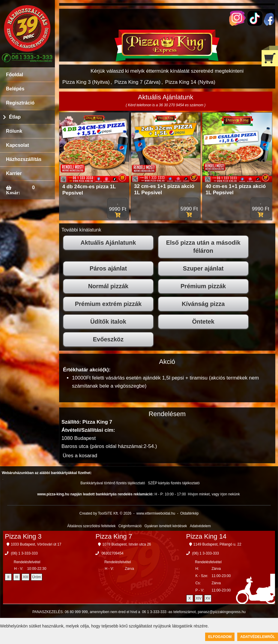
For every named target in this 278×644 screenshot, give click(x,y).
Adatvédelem (200, 526)
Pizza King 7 (114, 536)
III (17, 577)
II (8, 577)
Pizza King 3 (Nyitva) (86, 82)
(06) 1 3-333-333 (24, 553)
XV (208, 598)
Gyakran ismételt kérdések (166, 526)
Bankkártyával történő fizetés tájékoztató (113, 483)
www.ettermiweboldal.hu (156, 513)
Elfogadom (220, 637)
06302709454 (112, 553)
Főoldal (15, 75)
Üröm (36, 577)
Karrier (14, 173)
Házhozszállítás (24, 159)
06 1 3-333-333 (154, 612)
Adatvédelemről (258, 637)
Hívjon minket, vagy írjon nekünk (214, 494)
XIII (25, 577)
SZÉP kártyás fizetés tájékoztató (174, 483)
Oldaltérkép (189, 513)
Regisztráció (20, 103)
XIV (199, 598)
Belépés (15, 89)
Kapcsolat (17, 145)
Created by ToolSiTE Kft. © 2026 (105, 513)
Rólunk (14, 131)
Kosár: (13, 192)
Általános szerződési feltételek (91, 526)
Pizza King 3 (23, 536)
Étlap (15, 117)
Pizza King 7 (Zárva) (137, 82)
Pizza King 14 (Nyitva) (190, 82)
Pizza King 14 (206, 536)
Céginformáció (130, 526)
